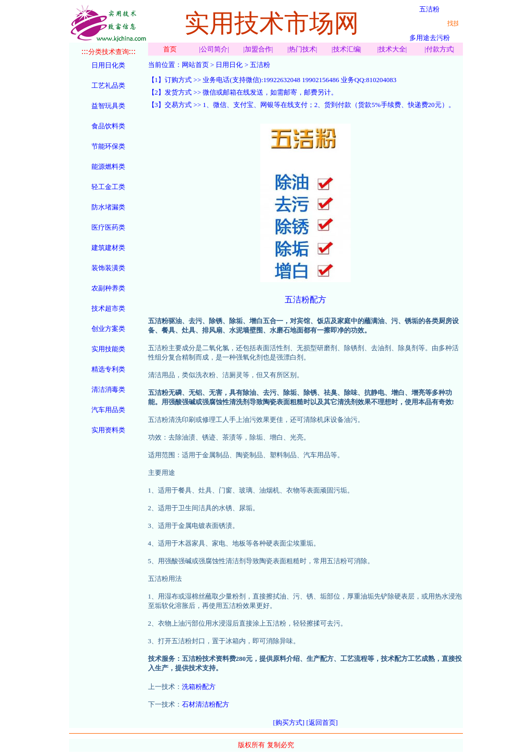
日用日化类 (108, 65)
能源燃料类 (108, 167)
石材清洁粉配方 (205, 704)
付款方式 (440, 49)
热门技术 (302, 49)
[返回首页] (322, 722)
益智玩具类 (108, 106)
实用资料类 (108, 430)
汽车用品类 (108, 410)
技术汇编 (347, 49)
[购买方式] (289, 722)
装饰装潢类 (108, 268)
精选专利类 (108, 369)
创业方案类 (108, 329)
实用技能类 (108, 349)
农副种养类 (108, 288)
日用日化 (229, 65)
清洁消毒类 (108, 389)
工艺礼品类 (108, 85)
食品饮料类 (108, 126)
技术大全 (392, 49)
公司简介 (214, 49)
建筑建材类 (108, 248)
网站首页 (195, 65)
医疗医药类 (108, 227)
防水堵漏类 (108, 207)
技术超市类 (108, 308)
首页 (170, 49)
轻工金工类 (108, 187)
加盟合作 (258, 49)
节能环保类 (108, 146)
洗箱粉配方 (199, 687)
